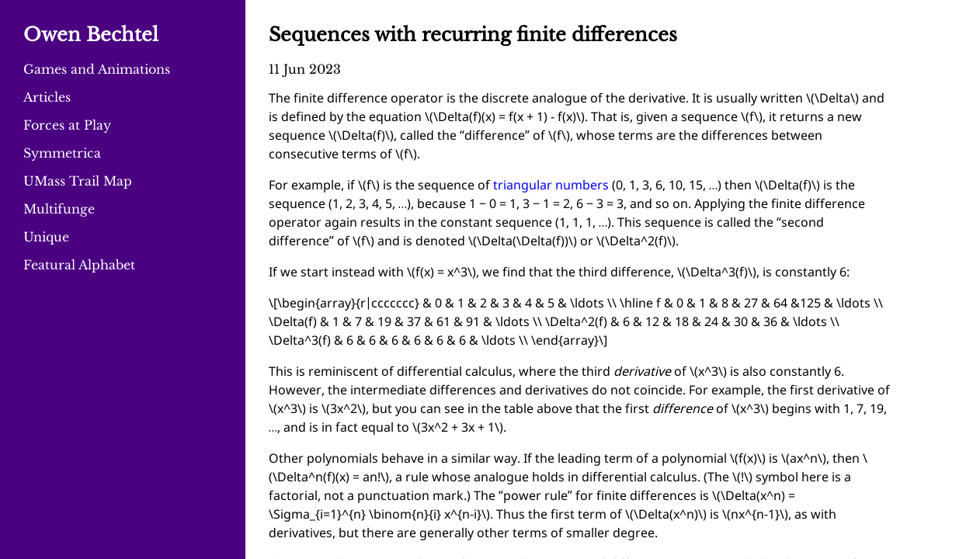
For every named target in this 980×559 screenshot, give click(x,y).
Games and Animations (97, 69)
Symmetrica (62, 153)
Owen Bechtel (91, 35)
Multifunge (59, 209)
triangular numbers (551, 186)
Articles (47, 97)
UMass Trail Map (78, 181)
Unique (46, 237)
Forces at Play (67, 125)
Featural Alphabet (79, 265)
